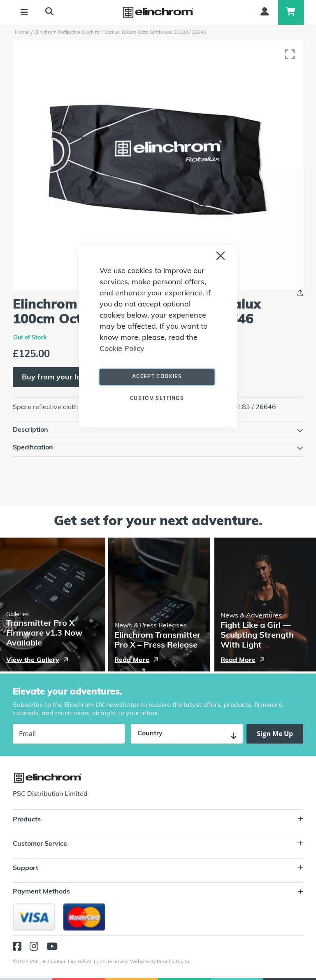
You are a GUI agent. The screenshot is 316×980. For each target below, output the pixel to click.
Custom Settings (157, 399)
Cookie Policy (122, 349)
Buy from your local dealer (69, 378)
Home (22, 33)
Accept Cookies (157, 377)
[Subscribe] (275, 734)
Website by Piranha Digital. (161, 962)
